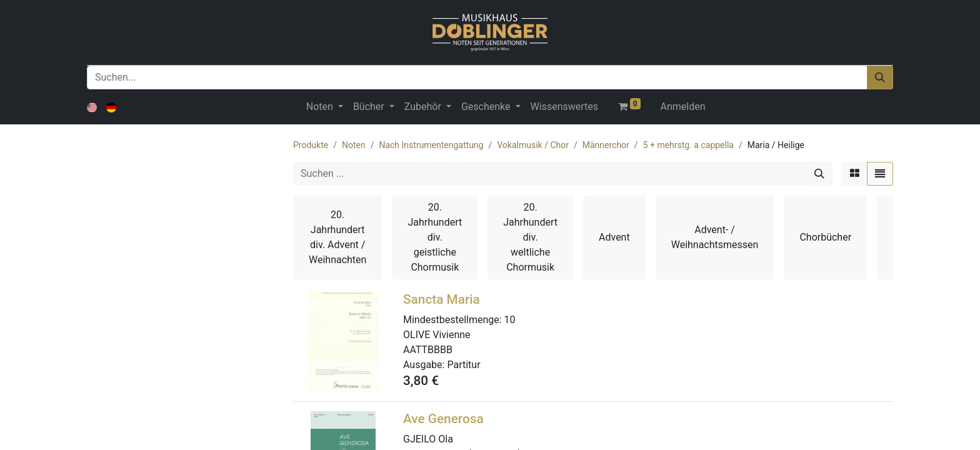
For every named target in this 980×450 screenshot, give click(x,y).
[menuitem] (564, 107)
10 (510, 320)
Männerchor (606, 145)
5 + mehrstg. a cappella (688, 145)
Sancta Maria (442, 299)
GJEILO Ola (428, 439)
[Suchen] (880, 77)
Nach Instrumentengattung (431, 145)
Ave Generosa (443, 419)
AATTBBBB (428, 350)
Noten (354, 145)
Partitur (463, 365)
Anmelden (683, 107)
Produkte (311, 145)
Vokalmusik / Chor (533, 145)
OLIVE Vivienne (437, 335)
